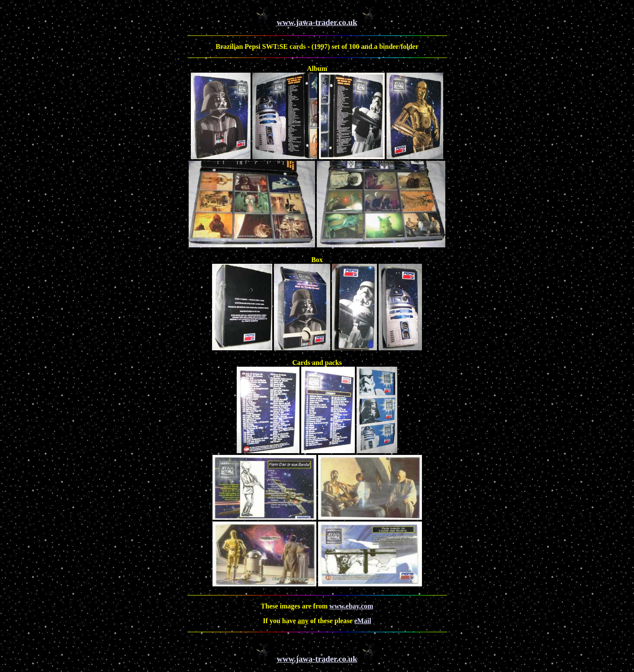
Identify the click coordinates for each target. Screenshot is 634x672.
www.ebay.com (351, 606)
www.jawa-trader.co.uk (317, 22)
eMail (363, 621)
